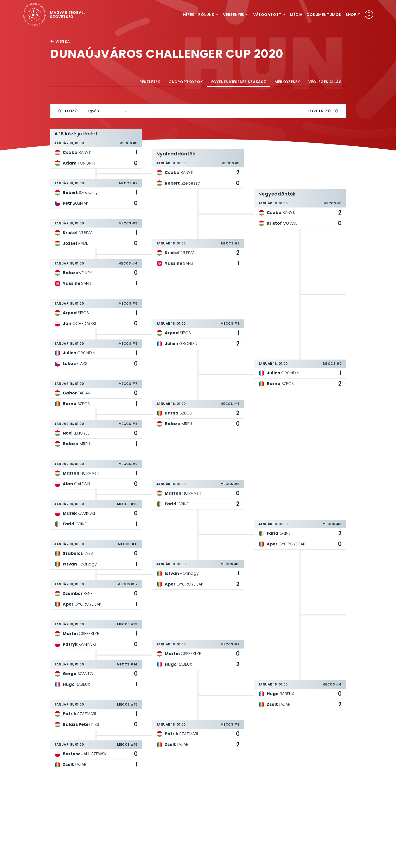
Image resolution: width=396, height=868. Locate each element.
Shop (353, 15)
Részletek (150, 82)
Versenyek (236, 15)
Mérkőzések (287, 82)
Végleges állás (325, 82)
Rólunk (209, 15)
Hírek (189, 15)
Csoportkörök (186, 82)
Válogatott (270, 15)
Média (296, 15)
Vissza (60, 41)
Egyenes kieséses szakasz (239, 82)
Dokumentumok (324, 15)
